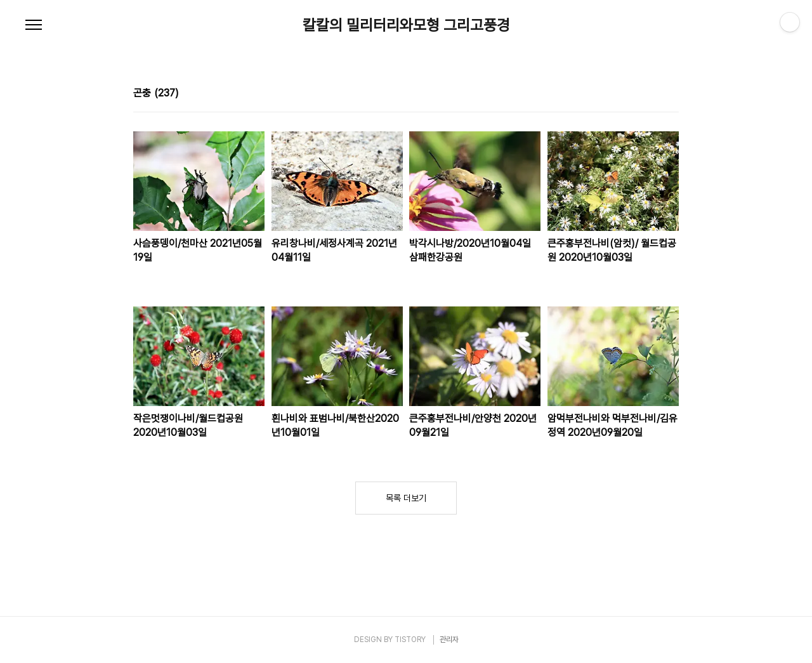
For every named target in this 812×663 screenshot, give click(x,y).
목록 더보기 (406, 498)
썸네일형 (653, 95)
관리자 (449, 640)
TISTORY (410, 640)
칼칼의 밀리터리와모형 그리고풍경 (406, 25)
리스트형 (671, 95)
